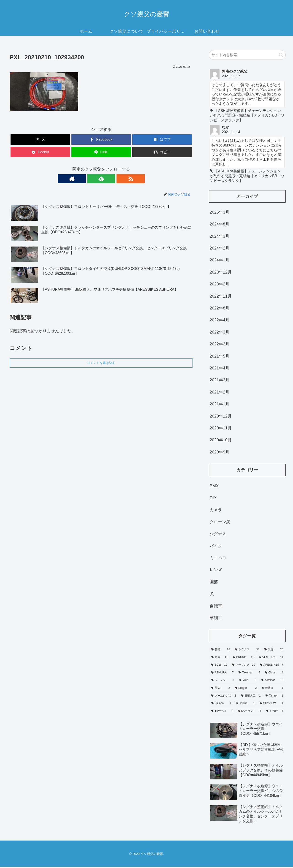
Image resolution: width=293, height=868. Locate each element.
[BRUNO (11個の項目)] (243, 659)
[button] (162, 152)
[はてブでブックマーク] (162, 140)
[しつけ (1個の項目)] (275, 713)
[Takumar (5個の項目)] (249, 674)
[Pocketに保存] (40, 152)
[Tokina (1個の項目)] (245, 705)
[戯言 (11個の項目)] (220, 659)
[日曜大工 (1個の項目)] (251, 697)
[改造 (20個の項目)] (274, 651)
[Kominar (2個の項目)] (272, 682)
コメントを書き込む (101, 363)
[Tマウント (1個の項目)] (222, 713)
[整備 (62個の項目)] (221, 651)
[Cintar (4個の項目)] (274, 674)
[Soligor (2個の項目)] (246, 689)
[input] (247, 55)
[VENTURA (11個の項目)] (271, 659)
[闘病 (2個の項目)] (221, 689)
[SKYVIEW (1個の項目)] (271, 705)
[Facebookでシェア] (101, 140)
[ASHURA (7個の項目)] (222, 674)
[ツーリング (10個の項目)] (244, 666)
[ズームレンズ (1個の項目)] (224, 697)
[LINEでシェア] (101, 152)
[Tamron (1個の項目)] (274, 697)
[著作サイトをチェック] (91, 179)
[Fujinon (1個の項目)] (221, 705)
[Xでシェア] (40, 140)
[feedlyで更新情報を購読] (101, 179)
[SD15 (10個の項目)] (219, 666)
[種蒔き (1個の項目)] (272, 689)
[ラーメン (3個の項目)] (223, 682)
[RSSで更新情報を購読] (112, 179)
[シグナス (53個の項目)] (247, 651)
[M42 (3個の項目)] (248, 682)
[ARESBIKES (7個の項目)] (272, 666)
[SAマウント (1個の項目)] (250, 713)
